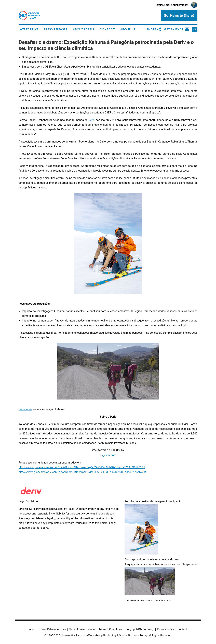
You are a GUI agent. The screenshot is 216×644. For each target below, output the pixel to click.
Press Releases (56, 29)
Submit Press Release (82, 629)
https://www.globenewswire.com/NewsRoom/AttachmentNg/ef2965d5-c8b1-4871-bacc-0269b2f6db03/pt (82, 467)
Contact (107, 29)
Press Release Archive (53, 629)
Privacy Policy (166, 629)
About (33, 629)
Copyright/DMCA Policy (140, 629)
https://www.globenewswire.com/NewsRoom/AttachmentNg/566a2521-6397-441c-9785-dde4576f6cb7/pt (82, 472)
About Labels (83, 29)
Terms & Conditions (110, 629)
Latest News (29, 29)
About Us (128, 29)
